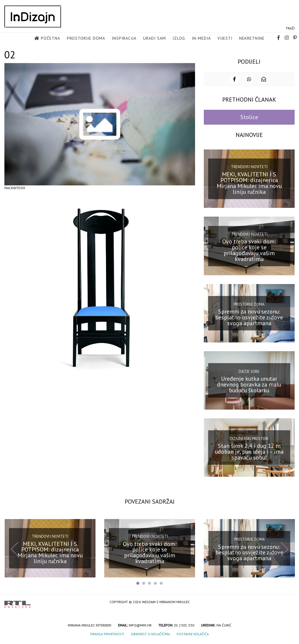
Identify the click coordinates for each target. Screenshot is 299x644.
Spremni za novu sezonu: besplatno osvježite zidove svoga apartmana (249, 319)
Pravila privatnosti (107, 636)
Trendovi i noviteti (249, 169)
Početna (51, 40)
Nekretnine (252, 40)
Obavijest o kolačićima (150, 636)
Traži (290, 30)
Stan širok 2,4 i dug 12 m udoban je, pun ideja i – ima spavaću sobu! (249, 454)
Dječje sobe (249, 374)
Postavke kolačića (193, 636)
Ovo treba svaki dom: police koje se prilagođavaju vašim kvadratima (249, 252)
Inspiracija (124, 40)
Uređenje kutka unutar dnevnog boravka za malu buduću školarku (249, 387)
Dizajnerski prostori (249, 441)
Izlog (179, 40)
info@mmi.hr (140, 628)
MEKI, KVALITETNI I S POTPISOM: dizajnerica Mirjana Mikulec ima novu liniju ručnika (249, 185)
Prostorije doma (86, 40)
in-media (201, 40)
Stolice (249, 119)
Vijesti (225, 40)
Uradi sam (154, 40)
